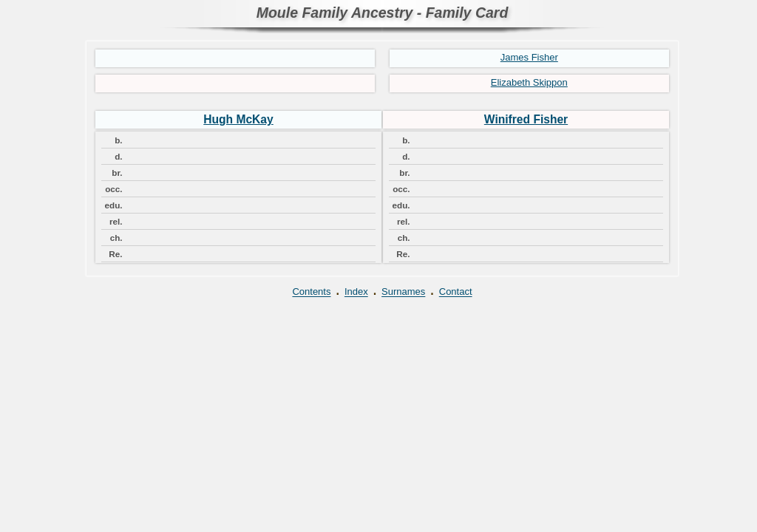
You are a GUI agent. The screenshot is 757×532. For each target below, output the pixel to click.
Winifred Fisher (526, 119)
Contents (311, 292)
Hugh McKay (238, 119)
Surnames (403, 292)
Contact (456, 292)
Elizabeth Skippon (529, 82)
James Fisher (529, 57)
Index (356, 292)
